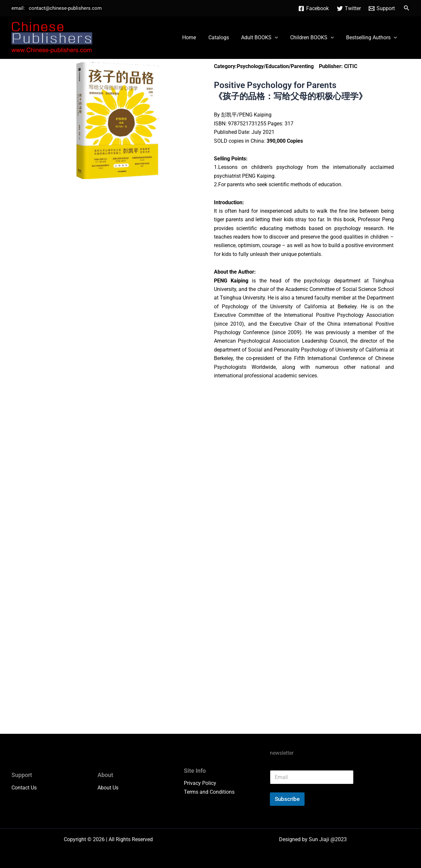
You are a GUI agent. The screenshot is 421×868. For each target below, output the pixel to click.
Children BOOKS (315, 38)
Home (197, 37)
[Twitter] (349, 9)
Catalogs (225, 37)
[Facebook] (313, 9)
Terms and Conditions (209, 792)
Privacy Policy (200, 783)
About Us (108, 787)
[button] (407, 8)
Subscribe (287, 799)
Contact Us (24, 787)
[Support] (382, 9)
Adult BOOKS (264, 38)
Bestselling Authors (372, 38)
